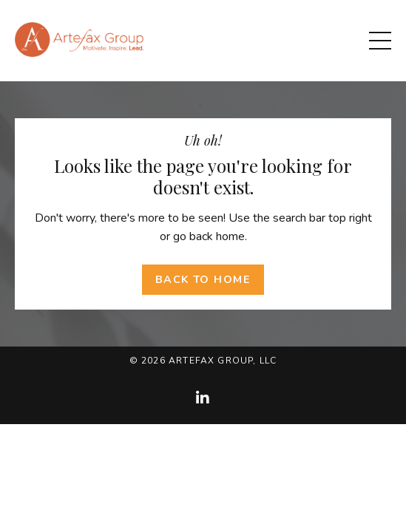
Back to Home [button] (203, 279)
